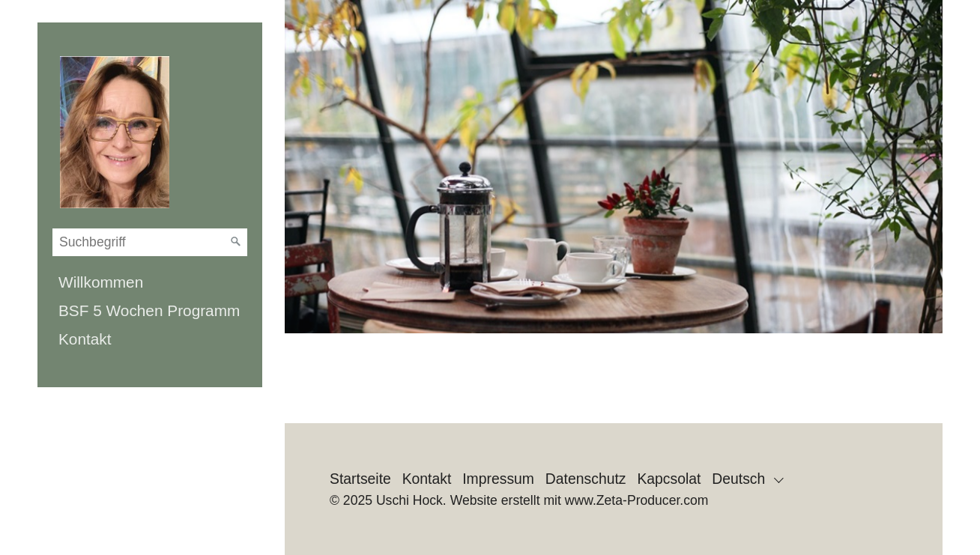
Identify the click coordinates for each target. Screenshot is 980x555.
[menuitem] (150, 282)
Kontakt (85, 339)
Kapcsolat (669, 479)
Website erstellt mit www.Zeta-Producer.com (580, 500)
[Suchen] (236, 242)
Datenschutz (586, 479)
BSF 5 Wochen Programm (149, 310)
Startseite (360, 479)
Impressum (498, 479)
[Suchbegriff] (150, 242)
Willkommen (101, 282)
